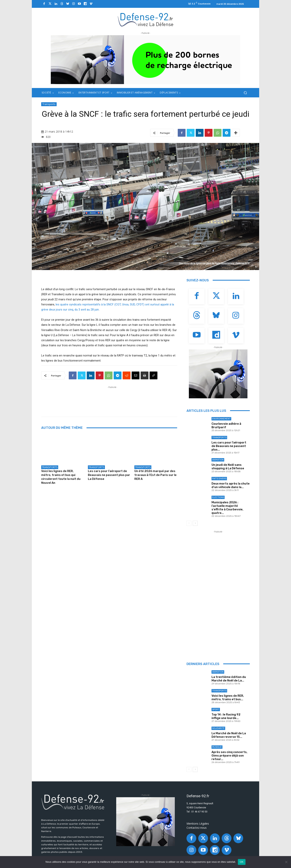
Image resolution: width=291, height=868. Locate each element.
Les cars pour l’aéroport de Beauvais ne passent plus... (229, 446)
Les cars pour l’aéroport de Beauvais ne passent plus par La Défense (109, 475)
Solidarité (218, 728)
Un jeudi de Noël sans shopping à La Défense (228, 467)
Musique (217, 747)
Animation (218, 460)
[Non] (286, 862)
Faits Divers (219, 479)
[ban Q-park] (218, 374)
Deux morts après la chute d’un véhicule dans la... (231, 485)
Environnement (221, 419)
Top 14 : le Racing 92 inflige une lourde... (226, 716)
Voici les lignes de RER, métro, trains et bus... (228, 697)
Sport (216, 710)
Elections (218, 497)
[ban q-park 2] (145, 60)
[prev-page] (189, 523)
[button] (245, 93)
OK (242, 862)
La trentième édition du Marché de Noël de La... (229, 679)
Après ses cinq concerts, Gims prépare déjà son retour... (229, 756)
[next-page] (195, 523)
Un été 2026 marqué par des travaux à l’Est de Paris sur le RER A (155, 475)
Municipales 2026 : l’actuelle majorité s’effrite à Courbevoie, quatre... (227, 508)
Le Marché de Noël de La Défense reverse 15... (229, 735)
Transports (49, 104)
